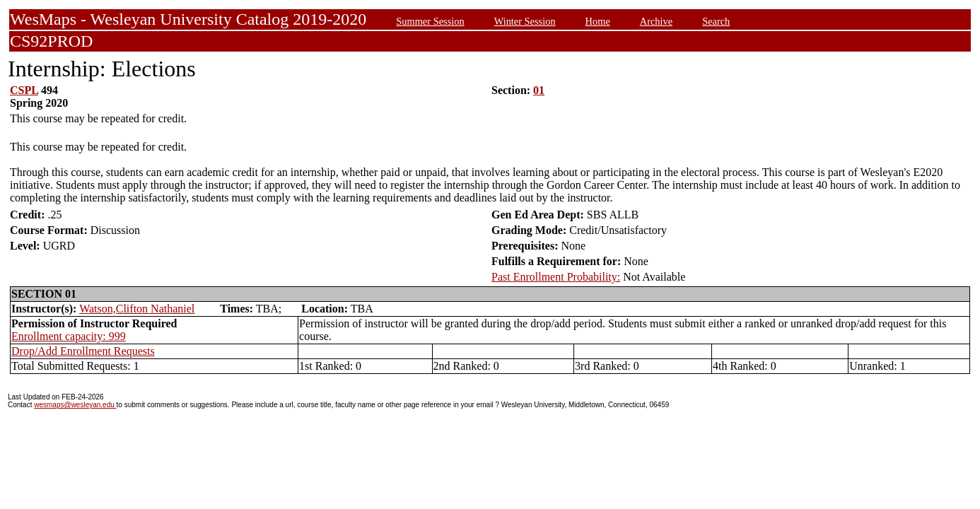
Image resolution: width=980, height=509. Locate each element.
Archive (656, 21)
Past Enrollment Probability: (556, 277)
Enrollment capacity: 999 (69, 336)
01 (539, 90)
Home (598, 21)
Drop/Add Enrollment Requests (83, 351)
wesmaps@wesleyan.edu (75, 405)
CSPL (24, 90)
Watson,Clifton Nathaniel (137, 309)
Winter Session (525, 21)
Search (716, 21)
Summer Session (430, 21)
